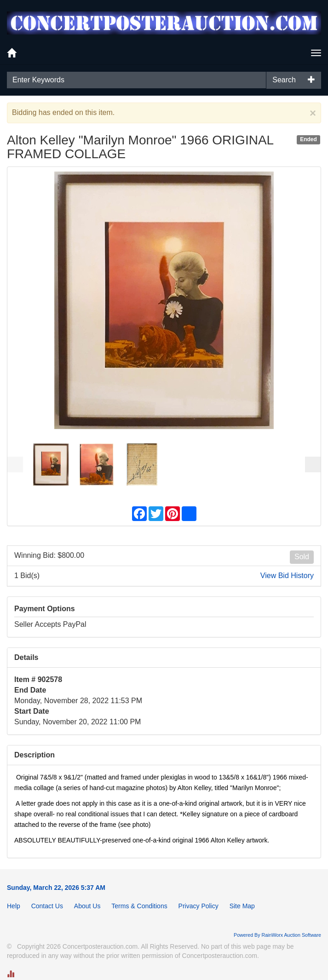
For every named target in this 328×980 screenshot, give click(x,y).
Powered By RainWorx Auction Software (277, 935)
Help (14, 906)
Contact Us (47, 906)
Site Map (242, 906)
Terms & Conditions (139, 906)
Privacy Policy (199, 906)
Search (284, 80)
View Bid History (287, 576)
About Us (87, 906)
